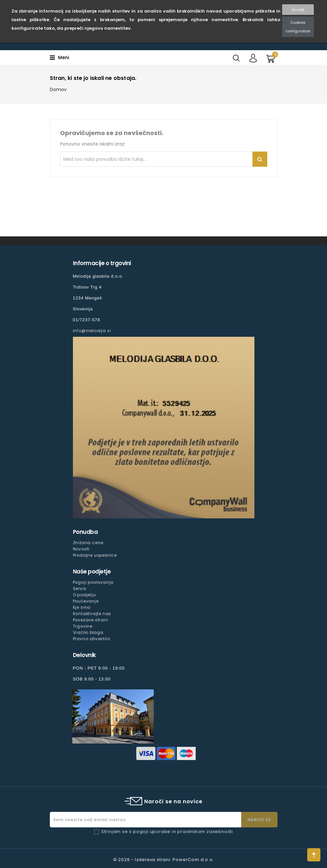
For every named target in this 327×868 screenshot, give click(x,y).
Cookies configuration (298, 27)
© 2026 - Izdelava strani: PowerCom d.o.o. (164, 860)
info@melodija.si (92, 331)
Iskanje (260, 159)
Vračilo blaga (88, 632)
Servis (80, 589)
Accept (298, 10)
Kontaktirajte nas (92, 614)
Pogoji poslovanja (93, 582)
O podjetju (84, 595)
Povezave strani (91, 620)
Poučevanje (86, 601)
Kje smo (82, 607)
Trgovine (83, 626)
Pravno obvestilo (92, 639)
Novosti (81, 549)
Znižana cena (88, 543)
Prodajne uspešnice (95, 555)
